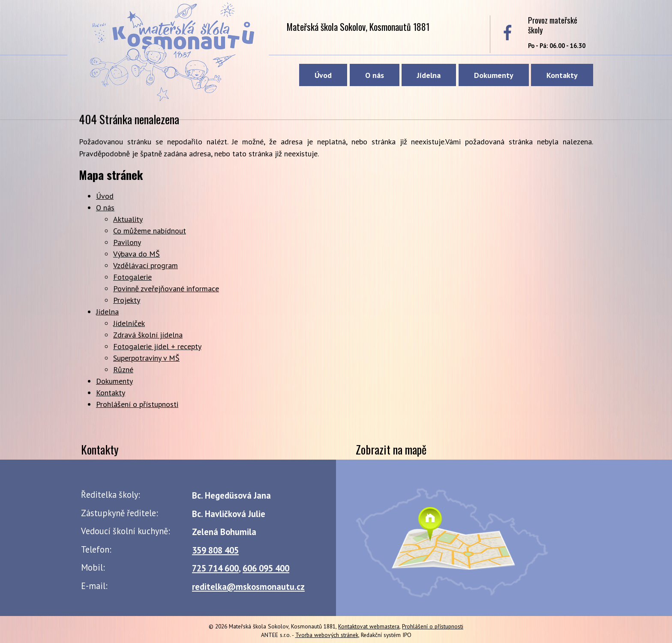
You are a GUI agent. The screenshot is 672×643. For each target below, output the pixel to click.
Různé (123, 369)
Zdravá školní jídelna (148, 335)
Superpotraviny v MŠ (146, 358)
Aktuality (128, 219)
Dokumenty (494, 75)
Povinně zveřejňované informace (166, 289)
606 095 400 (266, 568)
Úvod (323, 75)
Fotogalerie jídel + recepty (157, 346)
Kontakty (562, 75)
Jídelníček (129, 323)
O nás (375, 75)
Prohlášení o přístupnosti (137, 404)
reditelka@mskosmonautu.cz (248, 587)
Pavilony (127, 242)
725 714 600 (215, 568)
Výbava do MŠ (136, 254)
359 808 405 (215, 550)
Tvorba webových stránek (327, 635)
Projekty (127, 300)
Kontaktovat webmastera (369, 626)
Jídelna (429, 75)
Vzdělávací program (145, 265)
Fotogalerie (132, 277)
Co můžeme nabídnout (150, 231)
